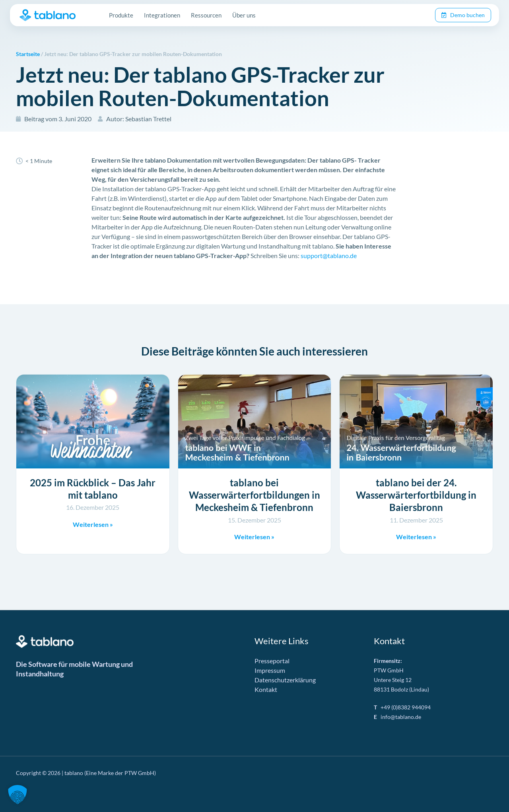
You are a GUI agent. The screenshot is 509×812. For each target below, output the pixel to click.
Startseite (28, 54)
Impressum (270, 670)
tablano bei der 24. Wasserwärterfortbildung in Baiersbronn (416, 495)
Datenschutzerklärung (285, 680)
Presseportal (272, 661)
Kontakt (266, 689)
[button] (17, 795)
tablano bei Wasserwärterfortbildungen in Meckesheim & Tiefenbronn (254, 495)
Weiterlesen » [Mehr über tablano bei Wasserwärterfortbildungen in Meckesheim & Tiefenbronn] (254, 537)
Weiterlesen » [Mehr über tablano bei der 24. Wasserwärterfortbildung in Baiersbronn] (416, 537)
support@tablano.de (329, 255)
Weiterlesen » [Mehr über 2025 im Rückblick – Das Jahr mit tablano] (93, 524)
